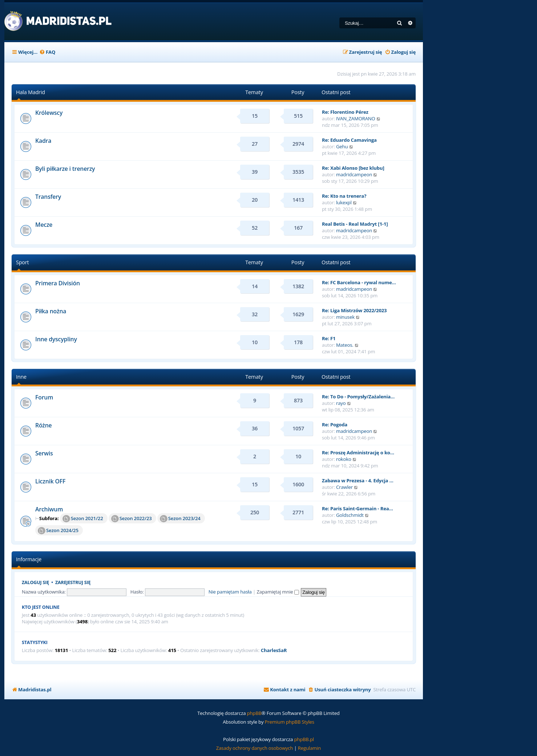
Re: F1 (329, 338)
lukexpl (344, 202)
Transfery (48, 197)
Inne (21, 377)
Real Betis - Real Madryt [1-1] (355, 224)
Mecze (44, 225)
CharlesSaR (274, 650)
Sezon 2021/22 (83, 519)
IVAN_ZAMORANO (356, 118)
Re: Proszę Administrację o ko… (358, 453)
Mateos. (345, 345)
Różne (44, 425)
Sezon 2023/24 (180, 519)
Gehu (342, 146)
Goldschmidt (350, 515)
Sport (22, 262)
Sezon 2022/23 (132, 519)
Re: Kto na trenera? (344, 196)
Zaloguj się (35, 582)
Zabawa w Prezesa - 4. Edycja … (358, 480)
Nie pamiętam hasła (230, 592)
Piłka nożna (51, 311)
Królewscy (49, 113)
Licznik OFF (50, 481)
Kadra (43, 141)
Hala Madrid (31, 92)
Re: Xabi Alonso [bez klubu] (353, 168)
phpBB (254, 713)
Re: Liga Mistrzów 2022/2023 (354, 310)
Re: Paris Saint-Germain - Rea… (358, 508)
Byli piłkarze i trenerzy (65, 169)
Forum (44, 397)
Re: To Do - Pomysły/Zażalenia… (358, 397)
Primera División (58, 283)
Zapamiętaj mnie (278, 592)
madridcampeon (354, 174)
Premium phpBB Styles (290, 722)
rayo (341, 403)
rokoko (344, 459)
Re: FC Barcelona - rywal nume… (359, 282)
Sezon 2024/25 (58, 531)
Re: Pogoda (335, 425)
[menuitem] (47, 52)
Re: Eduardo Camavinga (349, 140)
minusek (345, 317)
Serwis (44, 453)
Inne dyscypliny (56, 339)
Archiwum (49, 509)
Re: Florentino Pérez (345, 112)
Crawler (344, 487)
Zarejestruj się (73, 582)
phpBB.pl (304, 739)
